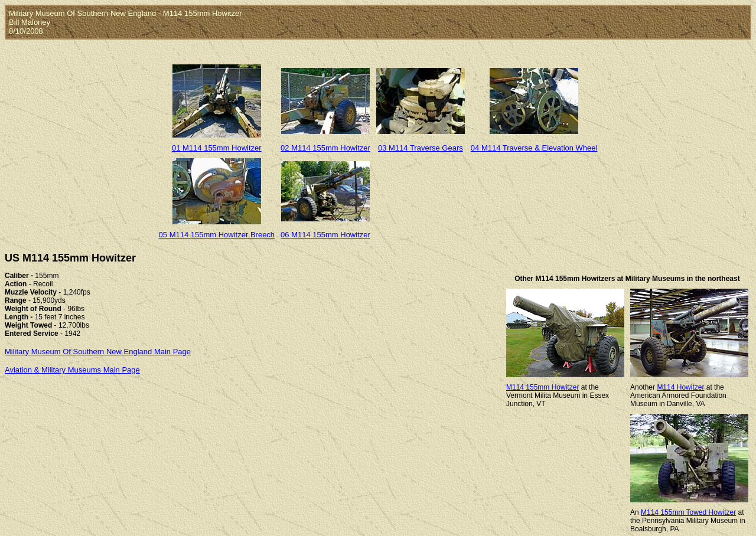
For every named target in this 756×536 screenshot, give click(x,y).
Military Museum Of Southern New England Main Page (98, 352)
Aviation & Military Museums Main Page (72, 370)
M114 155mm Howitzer (542, 387)
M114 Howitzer (680, 387)
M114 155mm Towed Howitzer (688, 512)
